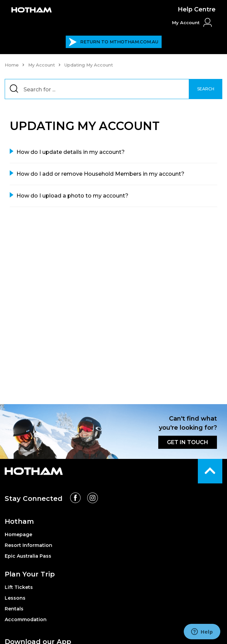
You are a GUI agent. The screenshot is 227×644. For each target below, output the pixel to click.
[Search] (114, 89)
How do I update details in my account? (71, 152)
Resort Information (29, 545)
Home (12, 65)
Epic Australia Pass (28, 556)
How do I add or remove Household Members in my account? (100, 174)
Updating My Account (89, 65)
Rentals (14, 609)
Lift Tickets (19, 587)
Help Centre (197, 9)
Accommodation (26, 619)
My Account (42, 65)
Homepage (18, 534)
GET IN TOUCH (188, 442)
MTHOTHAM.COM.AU (114, 42)
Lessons (15, 598)
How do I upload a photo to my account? (72, 196)
